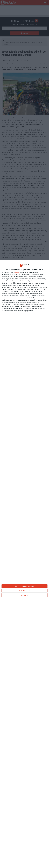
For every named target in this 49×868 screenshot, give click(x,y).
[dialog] (24, 564)
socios (17, 272)
